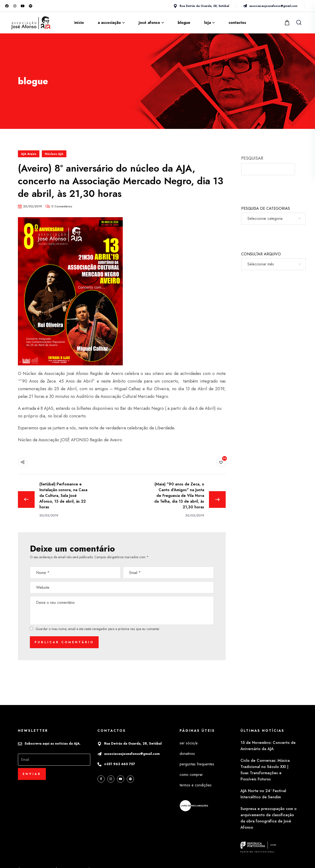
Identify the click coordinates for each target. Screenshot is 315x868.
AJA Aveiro (29, 154)
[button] (288, 23)
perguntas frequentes (197, 764)
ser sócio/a (189, 743)
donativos (187, 754)
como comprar (191, 775)
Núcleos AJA (54, 154)
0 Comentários (62, 206)
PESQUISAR (252, 158)
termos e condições (196, 785)
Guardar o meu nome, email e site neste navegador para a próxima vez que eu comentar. (98, 629)
